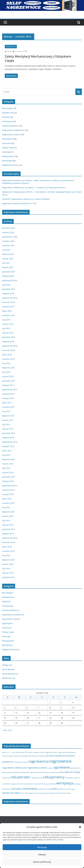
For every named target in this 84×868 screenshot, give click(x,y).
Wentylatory (7, 161)
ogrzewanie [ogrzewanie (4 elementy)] (62, 767)
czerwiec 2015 (8, 503)
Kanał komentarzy (10, 674)
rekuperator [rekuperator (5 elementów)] (21, 777)
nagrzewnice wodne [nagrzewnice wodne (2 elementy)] (37, 768)
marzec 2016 (8, 464)
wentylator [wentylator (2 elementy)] (17, 789)
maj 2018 (6, 363)
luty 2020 (6, 285)
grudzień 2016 (8, 433)
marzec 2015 (8, 516)
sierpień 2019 (8, 307)
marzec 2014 (8, 564)
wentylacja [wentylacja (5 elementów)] (65, 783)
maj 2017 (6, 411)
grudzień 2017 (8, 381)
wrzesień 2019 (8, 302)
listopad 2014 (8, 534)
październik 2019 (10, 298)
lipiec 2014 (7, 547)
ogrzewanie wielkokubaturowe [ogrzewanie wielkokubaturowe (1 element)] (41, 772)
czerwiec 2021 (8, 245)
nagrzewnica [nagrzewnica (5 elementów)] (39, 761)
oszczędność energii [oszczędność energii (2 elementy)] (70, 772)
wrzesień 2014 (8, 542)
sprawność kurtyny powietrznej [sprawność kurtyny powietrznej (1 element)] (45, 784)
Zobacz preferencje (42, 862)
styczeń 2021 (8, 267)
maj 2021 (6, 250)
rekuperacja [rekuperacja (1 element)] (6, 778)
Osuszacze (7, 143)
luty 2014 (6, 569)
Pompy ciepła (8, 148)
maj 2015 (6, 507)
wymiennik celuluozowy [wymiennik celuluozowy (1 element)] (67, 789)
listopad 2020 (8, 276)
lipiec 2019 (7, 311)
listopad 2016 (8, 438)
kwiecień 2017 (8, 416)
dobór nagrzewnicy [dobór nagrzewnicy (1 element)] (60, 752)
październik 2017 (10, 390)
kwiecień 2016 (8, 459)
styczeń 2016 (8, 472)
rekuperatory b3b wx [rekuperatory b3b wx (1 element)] (72, 778)
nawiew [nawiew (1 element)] (50, 768)
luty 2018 (6, 372)
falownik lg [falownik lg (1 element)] (43, 756)
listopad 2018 (8, 342)
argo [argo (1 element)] (4, 752)
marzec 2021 (8, 259)
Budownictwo (8, 113)
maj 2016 (6, 455)
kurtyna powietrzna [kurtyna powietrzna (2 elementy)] (57, 756)
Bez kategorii (8, 108)
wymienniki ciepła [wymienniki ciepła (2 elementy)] (11, 793)
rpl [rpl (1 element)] (3, 784)
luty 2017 (6, 424)
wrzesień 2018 (8, 350)
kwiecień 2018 (8, 368)
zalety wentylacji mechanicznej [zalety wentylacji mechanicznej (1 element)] (60, 793)
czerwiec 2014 (8, 551)
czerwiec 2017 (8, 407)
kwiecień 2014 (8, 560)
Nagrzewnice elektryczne (13, 130)
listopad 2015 (8, 481)
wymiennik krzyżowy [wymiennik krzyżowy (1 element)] (27, 793)
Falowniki (6, 117)
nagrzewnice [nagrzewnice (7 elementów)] (60, 761)
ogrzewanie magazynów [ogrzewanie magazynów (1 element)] (21, 772)
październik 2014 (10, 538)
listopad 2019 (8, 294)
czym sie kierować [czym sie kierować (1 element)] (18, 752)
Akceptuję (42, 847)
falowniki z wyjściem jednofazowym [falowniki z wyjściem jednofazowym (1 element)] (26, 756)
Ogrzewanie (7, 139)
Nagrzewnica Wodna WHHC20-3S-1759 (19, 203)
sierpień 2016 (8, 446)
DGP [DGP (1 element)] (26, 752)
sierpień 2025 (8, 232)
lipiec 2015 (7, 499)
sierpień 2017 (8, 398)
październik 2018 (10, 346)
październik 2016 (10, 442)
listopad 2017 (8, 385)
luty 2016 (6, 468)
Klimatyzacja (8, 121)
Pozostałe (6, 152)
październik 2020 (10, 280)
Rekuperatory (11, 47)
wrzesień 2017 (8, 394)
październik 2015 (10, 486)
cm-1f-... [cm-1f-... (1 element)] (9, 752)
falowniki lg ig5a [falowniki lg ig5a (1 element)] (8, 756)
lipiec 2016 (7, 451)
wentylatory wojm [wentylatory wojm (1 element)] (44, 789)
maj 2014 (6, 555)
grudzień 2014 (8, 529)
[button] (80, 827)
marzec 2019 (8, 324)
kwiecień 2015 (8, 512)
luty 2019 (6, 328)
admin (9, 51)
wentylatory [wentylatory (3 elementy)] (30, 789)
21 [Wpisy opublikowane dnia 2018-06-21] (39, 718)
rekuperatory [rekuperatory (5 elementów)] (54, 777)
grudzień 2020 (8, 272)
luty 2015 (6, 521)
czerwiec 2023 (8, 241)
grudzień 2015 (8, 477)
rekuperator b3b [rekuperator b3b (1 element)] (37, 778)
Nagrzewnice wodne (11, 134)
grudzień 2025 (8, 228)
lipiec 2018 (7, 355)
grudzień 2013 (8, 577)
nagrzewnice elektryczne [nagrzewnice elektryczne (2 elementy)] (14, 768)
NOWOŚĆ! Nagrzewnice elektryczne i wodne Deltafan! (26, 199)
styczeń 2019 (8, 333)
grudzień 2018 (8, 337)
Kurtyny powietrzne (11, 126)
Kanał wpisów (8, 669)
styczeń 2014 (8, 573)
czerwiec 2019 (8, 315)
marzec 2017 (8, 420)
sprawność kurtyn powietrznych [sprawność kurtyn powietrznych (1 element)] (22, 784)
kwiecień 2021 (8, 254)
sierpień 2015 (8, 494)
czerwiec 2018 (8, 359)
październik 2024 (10, 237)
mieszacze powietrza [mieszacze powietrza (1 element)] (21, 762)
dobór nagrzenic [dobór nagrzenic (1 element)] (34, 752)
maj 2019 (6, 320)
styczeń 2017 (8, 429)
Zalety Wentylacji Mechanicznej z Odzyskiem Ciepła (38, 58)
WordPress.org (9, 678)
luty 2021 (6, 263)
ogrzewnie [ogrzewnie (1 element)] (56, 772)
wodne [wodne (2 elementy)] (54, 789)
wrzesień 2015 (8, 490)
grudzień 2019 (8, 289)
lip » (10, 730)
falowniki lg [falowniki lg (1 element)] (71, 752)
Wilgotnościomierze (11, 165)
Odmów (42, 855)
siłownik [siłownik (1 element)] (7, 784)
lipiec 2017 (7, 403)
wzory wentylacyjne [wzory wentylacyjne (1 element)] (42, 793)
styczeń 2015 (8, 525)
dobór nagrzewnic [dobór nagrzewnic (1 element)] (47, 752)
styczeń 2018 (8, 376)
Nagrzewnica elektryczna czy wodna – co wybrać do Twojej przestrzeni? (34, 188)
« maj (5, 730)
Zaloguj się (7, 665)
